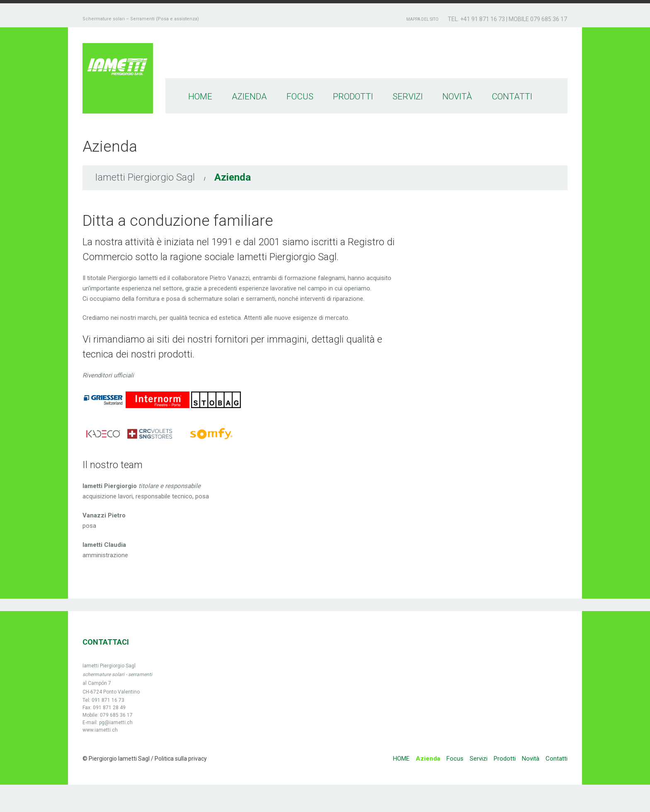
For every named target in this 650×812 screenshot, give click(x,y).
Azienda (249, 97)
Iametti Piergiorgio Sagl (145, 177)
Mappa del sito (422, 19)
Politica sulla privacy (180, 759)
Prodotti (353, 97)
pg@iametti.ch (116, 723)
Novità (457, 97)
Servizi (408, 97)
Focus (300, 97)
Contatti (512, 97)
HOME (200, 97)
